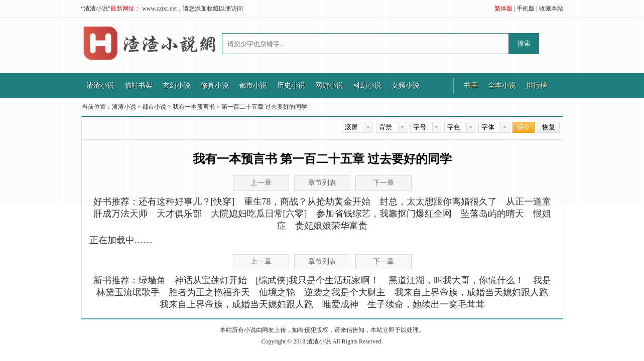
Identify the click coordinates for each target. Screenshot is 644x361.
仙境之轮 (277, 292)
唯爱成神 (340, 304)
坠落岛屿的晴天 (492, 214)
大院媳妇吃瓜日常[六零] (259, 214)
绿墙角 (152, 280)
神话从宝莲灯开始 (211, 280)
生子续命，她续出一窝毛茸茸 (426, 304)
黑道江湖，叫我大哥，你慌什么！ (456, 280)
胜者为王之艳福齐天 (209, 292)
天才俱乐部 (179, 214)
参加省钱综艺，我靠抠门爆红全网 (384, 214)
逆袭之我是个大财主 (345, 292)
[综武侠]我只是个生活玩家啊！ (318, 280)
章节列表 (322, 261)
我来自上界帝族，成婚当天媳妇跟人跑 (471, 292)
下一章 (383, 261)
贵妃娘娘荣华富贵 (331, 226)
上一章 (261, 261)
